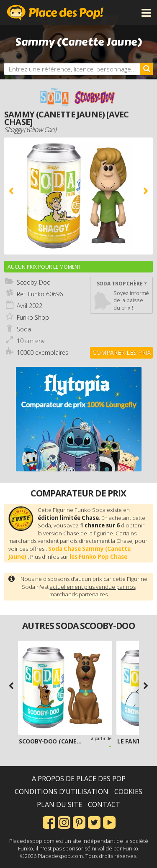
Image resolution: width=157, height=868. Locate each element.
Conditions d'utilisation (62, 792)
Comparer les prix (122, 353)
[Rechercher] (147, 69)
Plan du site (59, 804)
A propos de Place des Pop (79, 779)
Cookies (128, 792)
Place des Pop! (55, 13)
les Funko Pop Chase (98, 557)
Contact (104, 804)
